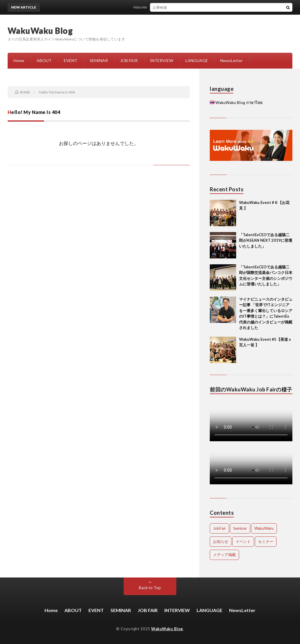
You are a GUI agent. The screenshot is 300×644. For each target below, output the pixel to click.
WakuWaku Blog (40, 30)
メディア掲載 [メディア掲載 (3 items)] (224, 555)
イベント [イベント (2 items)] (243, 541)
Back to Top (150, 588)
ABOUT (44, 61)
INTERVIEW (162, 61)
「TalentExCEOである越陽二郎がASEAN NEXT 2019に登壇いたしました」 (266, 240)
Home (19, 61)
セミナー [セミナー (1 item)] (266, 541)
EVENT (71, 61)
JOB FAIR (129, 61)
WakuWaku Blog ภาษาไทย (236, 103)
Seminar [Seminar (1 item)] (240, 528)
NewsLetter (231, 61)
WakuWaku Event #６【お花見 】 (161, 7)
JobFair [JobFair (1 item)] (219, 528)
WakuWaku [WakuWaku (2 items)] (264, 528)
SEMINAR (99, 61)
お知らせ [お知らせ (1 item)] (221, 541)
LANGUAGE (197, 61)
